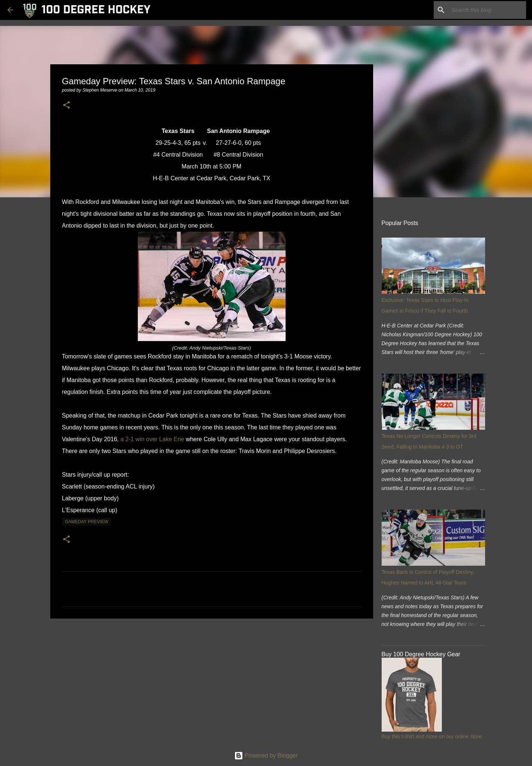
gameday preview (87, 522)
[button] (66, 105)
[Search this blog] (487, 10)
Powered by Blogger (266, 755)
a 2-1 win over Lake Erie (152, 439)
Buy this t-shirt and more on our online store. (432, 736)
